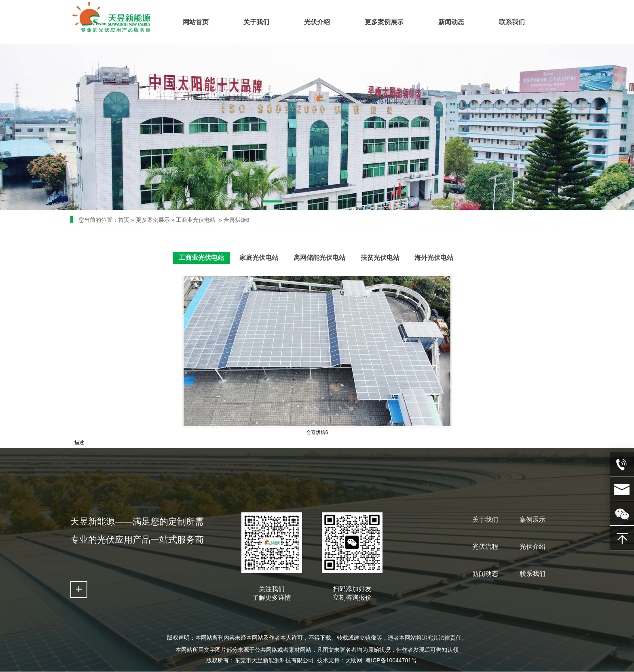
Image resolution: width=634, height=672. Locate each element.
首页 (124, 220)
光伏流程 (485, 547)
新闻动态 (485, 574)
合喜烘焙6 (237, 220)
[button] (272, 203)
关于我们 (485, 519)
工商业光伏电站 (197, 220)
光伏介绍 (533, 547)
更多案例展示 (153, 220)
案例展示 (533, 519)
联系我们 (533, 574)
